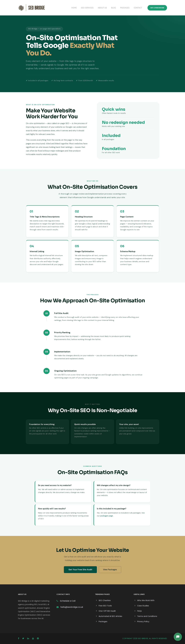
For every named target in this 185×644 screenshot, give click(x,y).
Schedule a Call (67, 601)
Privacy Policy (143, 622)
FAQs (139, 611)
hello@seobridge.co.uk (72, 607)
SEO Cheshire (105, 600)
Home (74, 8)
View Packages (110, 570)
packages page (107, 516)
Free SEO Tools (105, 606)
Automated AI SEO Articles (110, 616)
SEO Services (87, 8)
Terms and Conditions (147, 616)
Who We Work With (146, 600)
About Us (102, 8)
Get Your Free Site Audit (80, 570)
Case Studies (143, 606)
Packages (125, 8)
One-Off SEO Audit (107, 611)
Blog (114, 8)
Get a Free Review (157, 8)
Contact (138, 8)
